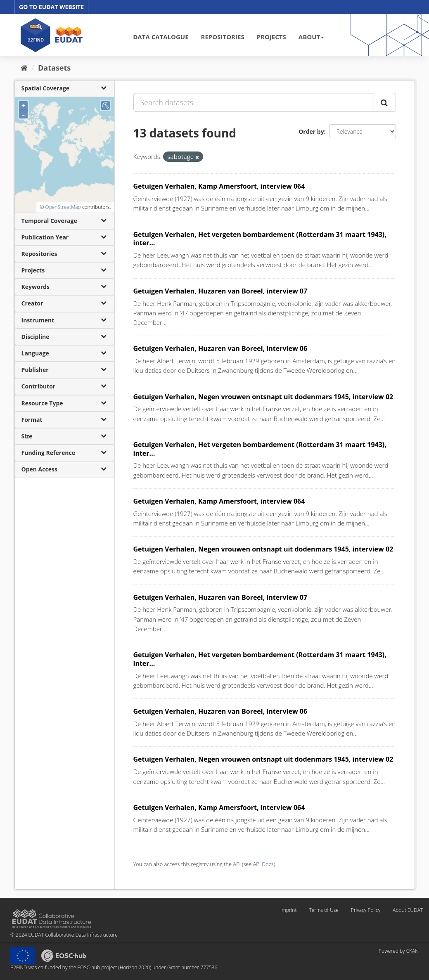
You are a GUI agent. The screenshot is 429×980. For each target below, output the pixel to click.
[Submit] (385, 102)
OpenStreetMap (63, 207)
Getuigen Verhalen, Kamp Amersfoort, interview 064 (219, 186)
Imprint (288, 910)
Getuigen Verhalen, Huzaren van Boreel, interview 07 (220, 291)
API (237, 864)
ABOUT (311, 37)
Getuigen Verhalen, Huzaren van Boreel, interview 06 (220, 348)
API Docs (263, 864)
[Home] (24, 68)
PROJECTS (271, 37)
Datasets (54, 68)
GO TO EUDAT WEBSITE (51, 7)
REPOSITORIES (223, 37)
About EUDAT (408, 910)
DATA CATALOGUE (161, 37)
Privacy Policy (366, 910)
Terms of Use (324, 910)
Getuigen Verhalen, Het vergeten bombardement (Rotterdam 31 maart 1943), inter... (260, 239)
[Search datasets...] (254, 102)
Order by (311, 131)
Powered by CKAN (399, 951)
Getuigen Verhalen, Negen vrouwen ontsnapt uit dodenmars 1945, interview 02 (263, 397)
